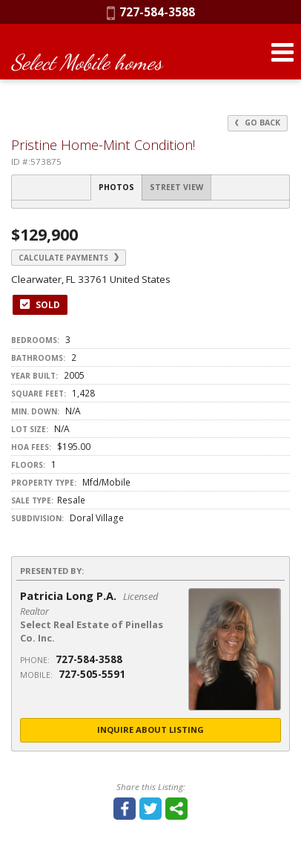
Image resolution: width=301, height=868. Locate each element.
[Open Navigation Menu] (282, 52)
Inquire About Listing (150, 730)
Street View (176, 187)
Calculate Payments (69, 258)
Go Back (258, 123)
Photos (116, 187)
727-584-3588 (151, 12)
